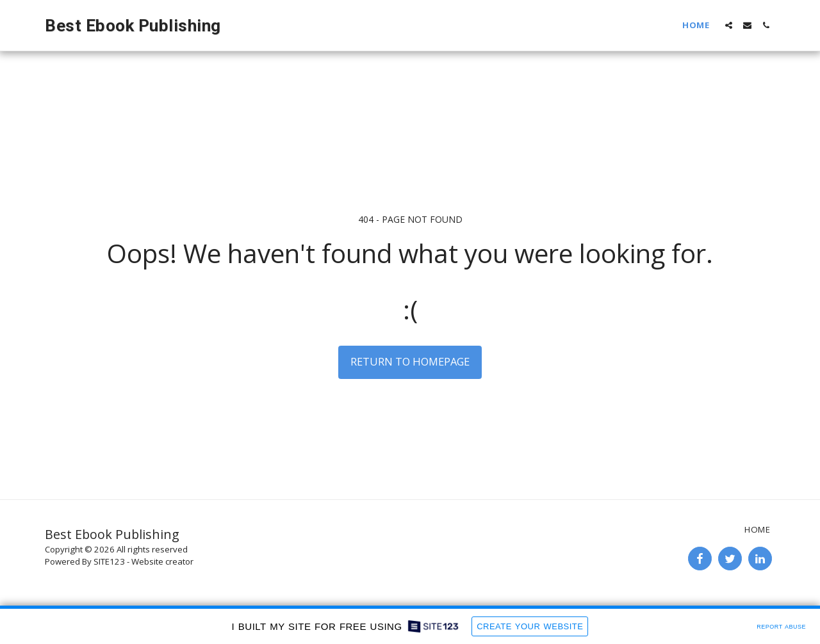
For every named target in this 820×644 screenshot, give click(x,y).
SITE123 (109, 561)
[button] (729, 25)
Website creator (162, 561)
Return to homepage (410, 361)
